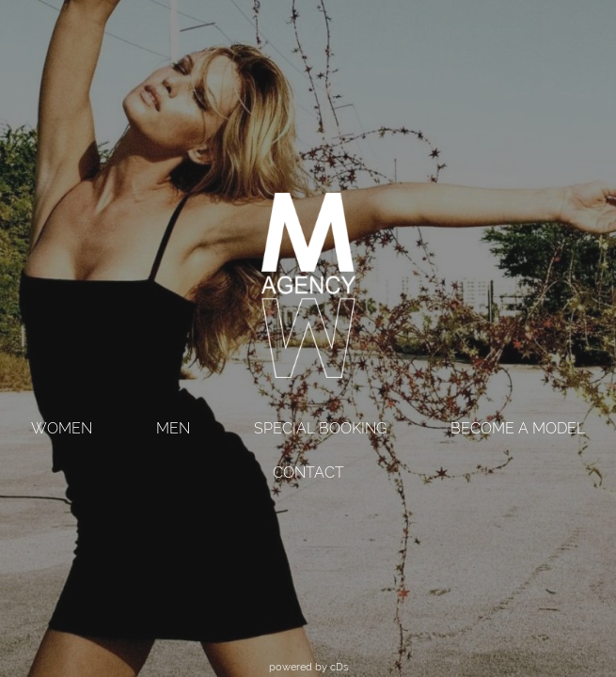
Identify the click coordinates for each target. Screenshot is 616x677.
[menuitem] (62, 430)
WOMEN (62, 428)
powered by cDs (308, 667)
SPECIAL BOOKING (320, 428)
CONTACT (308, 472)
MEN (173, 428)
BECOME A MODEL (518, 428)
